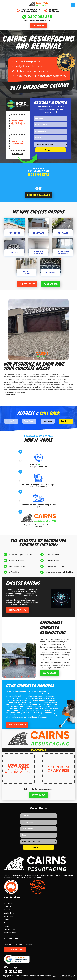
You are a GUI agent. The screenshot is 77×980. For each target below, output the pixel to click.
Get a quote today (17, 725)
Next (66, 329)
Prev (11, 329)
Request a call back (39, 195)
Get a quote (39, 26)
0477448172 (39, 175)
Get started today (17, 610)
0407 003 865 (51, 284)
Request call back (15, 949)
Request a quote (27, 284)
